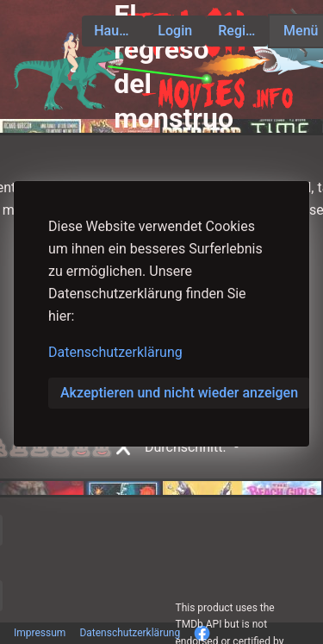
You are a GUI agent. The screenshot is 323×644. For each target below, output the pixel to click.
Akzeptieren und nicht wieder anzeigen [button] (179, 393)
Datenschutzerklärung (115, 352)
